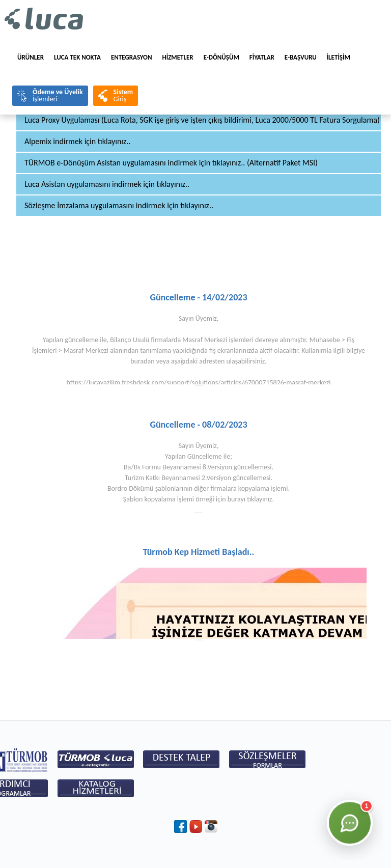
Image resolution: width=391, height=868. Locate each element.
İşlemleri (58, 95)
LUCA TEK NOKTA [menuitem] (77, 57)
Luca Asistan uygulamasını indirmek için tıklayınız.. (107, 184)
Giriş (123, 95)
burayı (236, 499)
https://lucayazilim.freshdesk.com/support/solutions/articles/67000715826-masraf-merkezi (199, 383)
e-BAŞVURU (301, 57)
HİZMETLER (177, 57)
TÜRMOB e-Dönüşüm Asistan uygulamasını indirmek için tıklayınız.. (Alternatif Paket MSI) (171, 163)
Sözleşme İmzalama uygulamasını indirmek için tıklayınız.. (119, 205)
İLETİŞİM (339, 57)
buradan (142, 361)
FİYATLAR (262, 57)
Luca (44, 19)
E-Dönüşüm (221, 57)
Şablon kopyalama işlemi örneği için (175, 499)
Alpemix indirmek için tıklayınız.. (77, 141)
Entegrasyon (132, 57)
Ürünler (31, 57)
